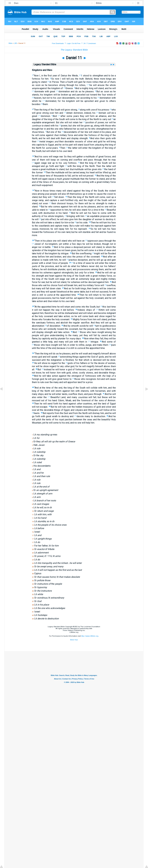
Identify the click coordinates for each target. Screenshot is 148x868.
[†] (80, 75)
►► (113, 64)
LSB (15, 43)
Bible (10, 43)
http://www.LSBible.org (90, 636)
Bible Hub (74, 640)
